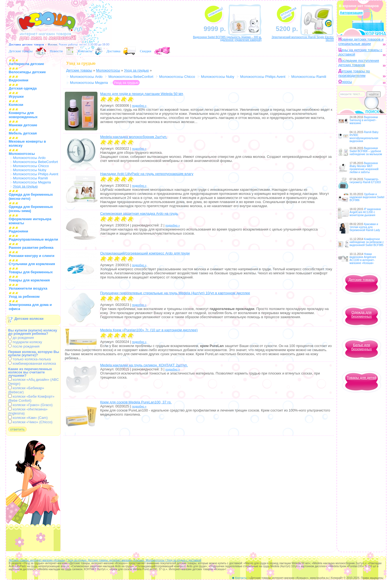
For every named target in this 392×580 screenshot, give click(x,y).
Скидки (146, 51)
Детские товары (21, 51)
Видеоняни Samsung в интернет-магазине (364, 120)
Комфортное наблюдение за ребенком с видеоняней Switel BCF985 (367, 242)
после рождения (24, 346)
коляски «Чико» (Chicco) (30, 422)
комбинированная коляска (32, 363)
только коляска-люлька (29, 359)
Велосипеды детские (27, 72)
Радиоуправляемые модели (33, 239)
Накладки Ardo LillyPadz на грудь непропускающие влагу (147, 174)
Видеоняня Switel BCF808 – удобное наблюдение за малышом (366, 151)
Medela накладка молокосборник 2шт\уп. (134, 137)
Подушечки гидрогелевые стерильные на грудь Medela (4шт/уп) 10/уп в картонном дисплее (175, 293)
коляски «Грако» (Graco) (30, 405)
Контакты (85, 51)
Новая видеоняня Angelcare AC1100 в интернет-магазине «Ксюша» (363, 259)
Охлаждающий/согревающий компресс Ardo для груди (145, 253)
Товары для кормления (29, 280)
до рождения (21, 338)
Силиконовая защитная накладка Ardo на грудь (139, 214)
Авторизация (351, 13)
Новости (56, 51)
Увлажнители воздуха (28, 288)
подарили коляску (25, 342)
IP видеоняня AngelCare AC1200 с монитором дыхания (365, 212)
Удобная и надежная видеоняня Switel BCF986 (367, 197)
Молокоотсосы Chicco (31, 166)
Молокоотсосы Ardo (29, 158)
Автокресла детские (26, 64)
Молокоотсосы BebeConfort (36, 162)
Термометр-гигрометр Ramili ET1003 (365, 181)
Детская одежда (23, 88)
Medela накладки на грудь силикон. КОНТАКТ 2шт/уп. (144, 365)
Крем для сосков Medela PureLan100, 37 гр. (136, 402)
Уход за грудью (137, 70)
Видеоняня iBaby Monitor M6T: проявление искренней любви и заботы (364, 168)
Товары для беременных (31, 272)
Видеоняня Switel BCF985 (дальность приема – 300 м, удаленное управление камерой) (227, 39)
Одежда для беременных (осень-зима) (31, 209)
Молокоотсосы (22, 154)
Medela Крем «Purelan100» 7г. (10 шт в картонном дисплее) (149, 330)
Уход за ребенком (24, 297)
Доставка (113, 51)
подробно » (139, 106)
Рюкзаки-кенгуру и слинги (32, 256)
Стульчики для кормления (32, 264)
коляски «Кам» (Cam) (28, 418)
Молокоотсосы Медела (32, 182)
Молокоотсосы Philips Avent (36, 174)
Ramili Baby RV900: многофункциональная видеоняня (364, 137)
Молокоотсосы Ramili (30, 178)
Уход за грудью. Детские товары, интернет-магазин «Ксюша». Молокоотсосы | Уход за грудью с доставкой (134, 560)
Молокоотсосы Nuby (30, 170)
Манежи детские (23, 125)
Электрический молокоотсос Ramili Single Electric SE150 (303, 39)
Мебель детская (23, 133)
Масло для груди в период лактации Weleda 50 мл (142, 94)
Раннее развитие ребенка (31, 248)
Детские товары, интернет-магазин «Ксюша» (37, 560)
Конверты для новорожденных (23, 115)
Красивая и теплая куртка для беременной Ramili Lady (365, 227)
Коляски (16, 105)
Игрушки (16, 96)
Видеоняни (19, 80)
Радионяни (18, 231)
